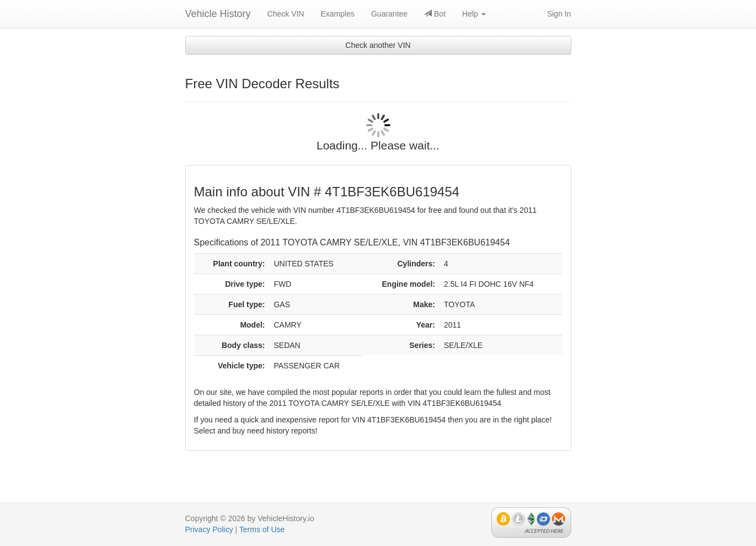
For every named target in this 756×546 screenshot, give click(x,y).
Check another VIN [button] (378, 45)
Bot (435, 14)
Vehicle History (218, 14)
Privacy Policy (209, 529)
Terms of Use (262, 529)
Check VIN (286, 14)
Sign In (559, 14)
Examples (337, 14)
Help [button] (474, 14)
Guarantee (389, 14)
